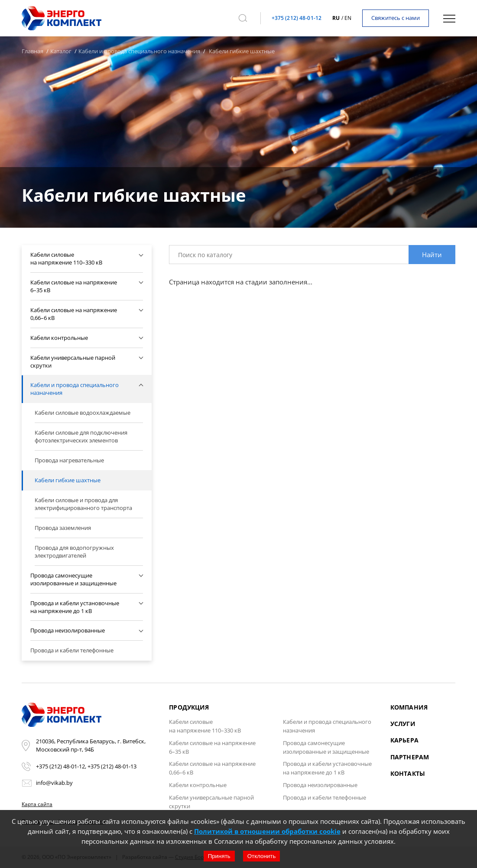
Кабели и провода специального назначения (327, 726)
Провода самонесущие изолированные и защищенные (326, 747)
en (348, 18)
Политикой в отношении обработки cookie (267, 831)
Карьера (404, 740)
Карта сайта (37, 804)
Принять (219, 856)
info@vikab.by (54, 783)
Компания (409, 707)
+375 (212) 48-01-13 (112, 766)
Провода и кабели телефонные (324, 797)
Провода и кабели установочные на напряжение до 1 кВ (327, 768)
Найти (432, 255)
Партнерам (410, 757)
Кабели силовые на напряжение (205, 726)
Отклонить (262, 856)
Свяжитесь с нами (396, 18)
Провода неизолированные (320, 785)
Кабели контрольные (198, 785)
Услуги (403, 724)
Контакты (408, 773)
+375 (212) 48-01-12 (297, 18)
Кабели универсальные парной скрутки (211, 802)
